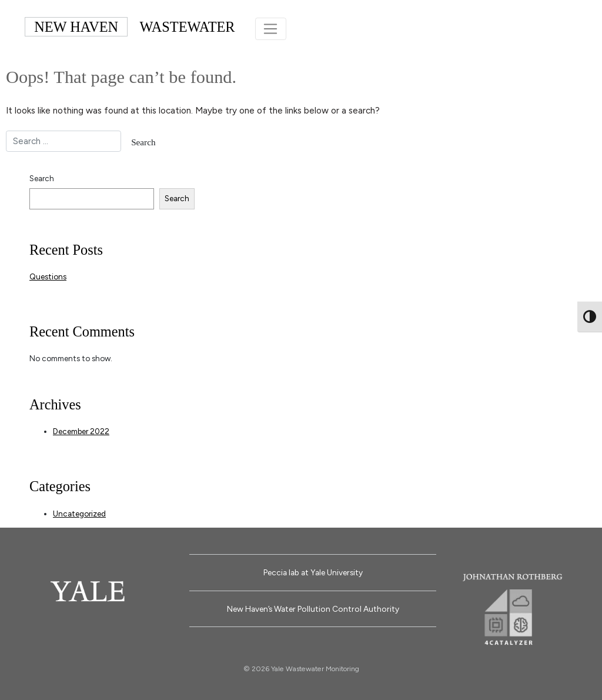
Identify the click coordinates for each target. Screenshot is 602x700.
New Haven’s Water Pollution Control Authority (313, 608)
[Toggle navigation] (271, 28)
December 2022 (81, 430)
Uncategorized (79, 512)
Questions (48, 275)
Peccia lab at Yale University (313, 571)
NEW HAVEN (76, 26)
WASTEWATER (188, 26)
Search (42, 177)
